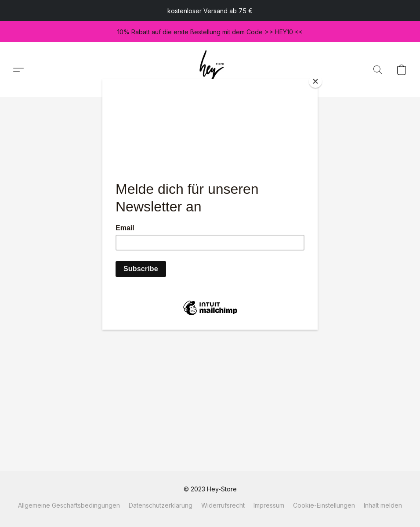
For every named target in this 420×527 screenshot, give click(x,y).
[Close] (315, 81)
